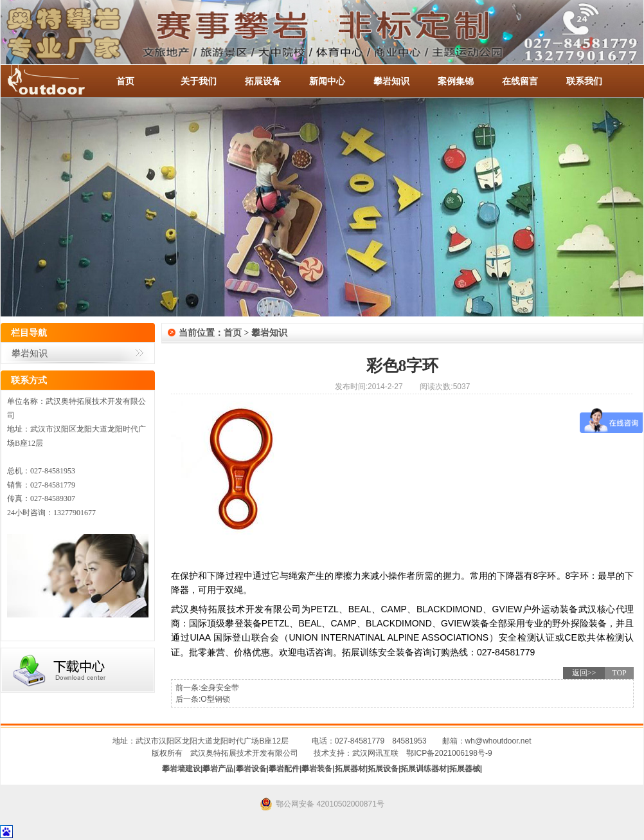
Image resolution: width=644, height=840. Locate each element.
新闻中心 (327, 81)
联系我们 (584, 81)
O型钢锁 (215, 699)
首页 (125, 81)
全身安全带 (220, 688)
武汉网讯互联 (375, 753)
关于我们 (199, 81)
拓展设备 (263, 81)
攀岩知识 (391, 81)
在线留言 (520, 81)
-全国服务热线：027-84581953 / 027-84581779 (58, 81)
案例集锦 (456, 81)
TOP (619, 673)
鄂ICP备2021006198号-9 (449, 753)
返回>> (584, 673)
